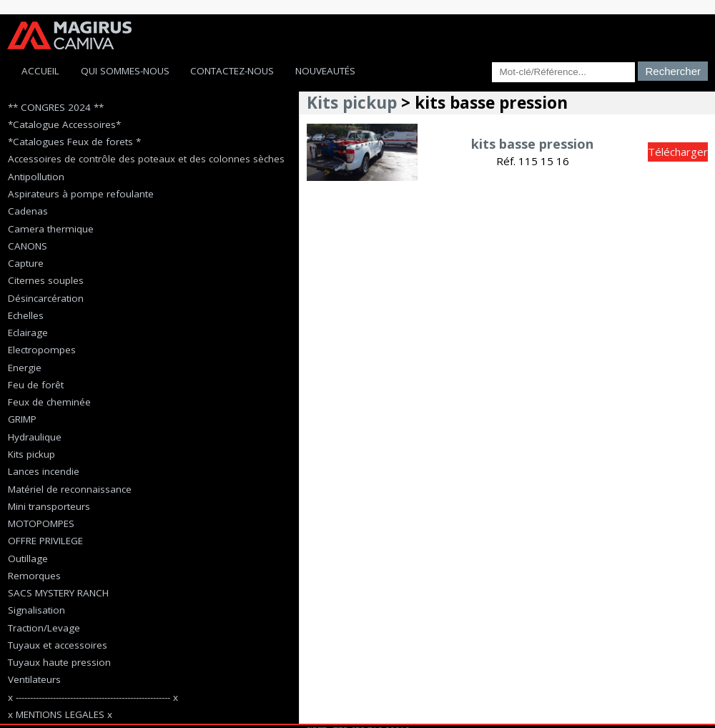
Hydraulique (35, 437)
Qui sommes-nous (125, 71)
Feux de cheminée (49, 402)
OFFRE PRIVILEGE (45, 541)
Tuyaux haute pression (59, 662)
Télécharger (678, 152)
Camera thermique (51, 229)
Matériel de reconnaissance (70, 489)
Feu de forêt (36, 385)
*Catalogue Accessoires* (64, 124)
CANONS (28, 246)
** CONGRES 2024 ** (56, 107)
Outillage (28, 559)
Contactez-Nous (232, 71)
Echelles (26, 315)
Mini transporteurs (49, 506)
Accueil (40, 71)
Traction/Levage (44, 628)
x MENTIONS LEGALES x (60, 714)
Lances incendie (44, 471)
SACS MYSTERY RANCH (58, 593)
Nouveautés (325, 71)
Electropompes (42, 350)
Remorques (34, 576)
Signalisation (36, 610)
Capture (26, 263)
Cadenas (28, 211)
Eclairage (28, 333)
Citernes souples (46, 280)
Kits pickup (31, 454)
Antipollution (36, 177)
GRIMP (22, 419)
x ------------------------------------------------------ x (93, 697)
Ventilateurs (34, 679)
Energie (25, 368)
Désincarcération (46, 298)
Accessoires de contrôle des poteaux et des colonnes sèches (146, 159)
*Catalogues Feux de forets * (74, 142)
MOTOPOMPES (41, 523)
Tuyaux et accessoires (58, 645)
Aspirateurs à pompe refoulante (81, 194)
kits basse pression (532, 144)
